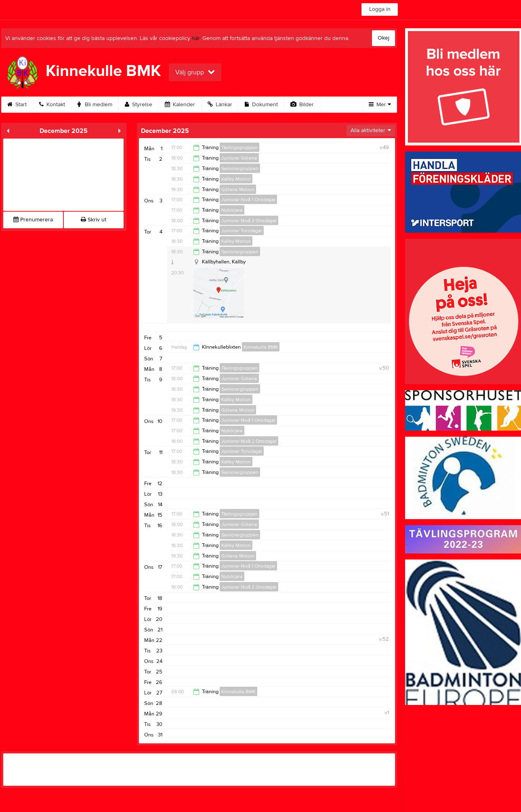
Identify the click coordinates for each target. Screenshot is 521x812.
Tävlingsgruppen (239, 147)
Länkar (220, 105)
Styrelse (139, 105)
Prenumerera (33, 220)
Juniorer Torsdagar (242, 231)
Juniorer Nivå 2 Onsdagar (249, 221)
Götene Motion (238, 189)
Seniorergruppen (240, 168)
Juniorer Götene (239, 158)
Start (17, 105)
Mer (380, 105)
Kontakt (52, 105)
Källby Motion (236, 179)
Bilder (302, 105)
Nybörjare (232, 210)
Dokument (261, 105)
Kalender (180, 105)
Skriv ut (93, 220)
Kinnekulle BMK (261, 347)
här (196, 38)
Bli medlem (95, 105)
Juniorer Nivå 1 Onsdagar (248, 200)
